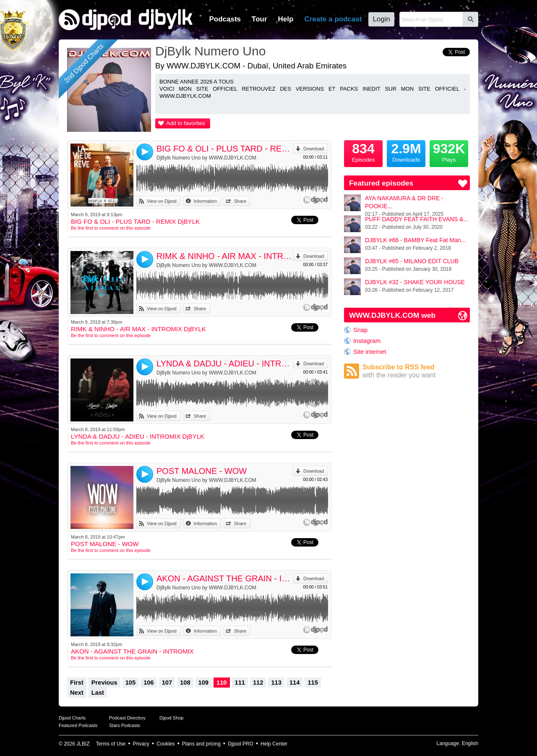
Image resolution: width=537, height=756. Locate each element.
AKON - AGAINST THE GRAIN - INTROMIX (225, 578)
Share (240, 201)
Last (98, 693)
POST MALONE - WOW (202, 471)
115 (313, 683)
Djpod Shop (172, 718)
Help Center (274, 744)
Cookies (166, 744)
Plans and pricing (201, 744)
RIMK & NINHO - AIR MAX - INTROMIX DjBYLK (225, 256)
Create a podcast (333, 19)
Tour (259, 19)
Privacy (141, 744)
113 (276, 683)
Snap (360, 330)
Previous (104, 683)
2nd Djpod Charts (84, 63)
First (77, 683)
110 (222, 683)
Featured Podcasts (78, 725)
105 (130, 683)
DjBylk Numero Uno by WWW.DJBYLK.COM (206, 158)
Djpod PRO (241, 744)
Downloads (406, 152)
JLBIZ (83, 744)
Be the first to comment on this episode (111, 228)
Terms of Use (111, 744)
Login (381, 19)
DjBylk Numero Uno (210, 51)
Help (286, 19)
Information (205, 201)
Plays (449, 152)
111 (240, 683)
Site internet (370, 352)
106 (149, 683)
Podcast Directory (127, 718)
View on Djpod (162, 201)
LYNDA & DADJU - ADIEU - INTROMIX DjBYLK (225, 364)
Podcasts (225, 19)
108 (185, 683)
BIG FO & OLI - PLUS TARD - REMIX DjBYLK (225, 149)
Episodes (363, 152)
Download (314, 149)
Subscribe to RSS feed (416, 371)
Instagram (367, 341)
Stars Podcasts (125, 725)
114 (295, 683)
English (470, 743)
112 (258, 683)
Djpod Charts (72, 718)
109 (203, 683)
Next (77, 693)
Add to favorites (186, 123)
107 (167, 683)
